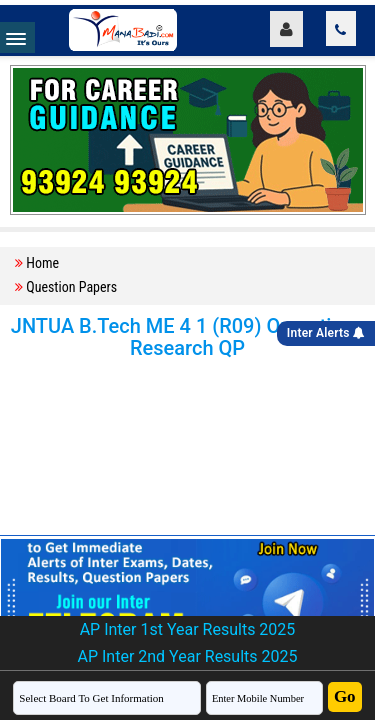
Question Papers (71, 287)
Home (42, 263)
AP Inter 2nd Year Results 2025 (187, 656)
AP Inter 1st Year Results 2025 (188, 629)
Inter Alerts (326, 333)
